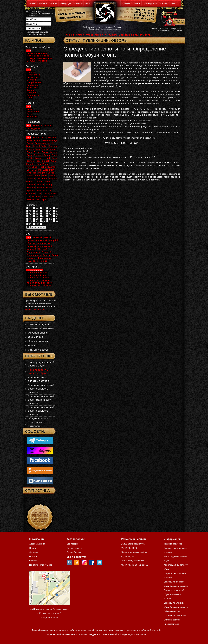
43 (35, 214)
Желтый (31, 243)
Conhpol (52, 149)
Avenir (37, 140)
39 (42, 211)
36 (55, 209)
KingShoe (32, 167)
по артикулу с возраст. (39, 283)
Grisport (39, 158)
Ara (44, 137)
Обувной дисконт (39, 333)
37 (29, 211)
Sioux (49, 188)
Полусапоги (33, 75)
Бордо (30, 240)
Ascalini (52, 137)
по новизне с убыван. (39, 280)
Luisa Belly (49, 170)
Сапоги (31, 72)
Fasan (37, 152)
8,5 (42, 222)
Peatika (31, 179)
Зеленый (32, 246)
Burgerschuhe (42, 143)
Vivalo (54, 193)
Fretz (30, 155)
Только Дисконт (74, 552)
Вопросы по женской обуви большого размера (41, 388)
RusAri (40, 185)
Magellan (32, 173)
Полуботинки (34, 82)
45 (49, 214)
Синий (55, 255)
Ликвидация (65, 3)
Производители (150, 3)
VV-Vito (36, 196)
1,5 (49, 219)
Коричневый (45, 246)
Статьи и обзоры (39, 350)
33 (35, 209)
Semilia (31, 188)
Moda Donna (34, 176)
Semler (40, 188)
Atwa (29, 140)
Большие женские (37, 53)
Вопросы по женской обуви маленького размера (41, 400)
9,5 (56, 222)
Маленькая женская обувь (134, 552)
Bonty (30, 143)
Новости (163, 3)
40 (49, 211)
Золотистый (44, 243)
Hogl (47, 158)
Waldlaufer (47, 196)
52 (29, 219)
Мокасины (32, 87)
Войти (88, 3)
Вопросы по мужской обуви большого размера (41, 411)
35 (49, 209)
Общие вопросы (38, 418)
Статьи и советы (172, 620)
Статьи (80, 35)
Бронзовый (42, 240)
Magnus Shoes (46, 173)
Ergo (29, 152)
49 (42, 216)
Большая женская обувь (133, 544)
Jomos (30, 161)
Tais (39, 190)
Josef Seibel (42, 161)
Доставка (126, 3)
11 (42, 224)
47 (29, 216)
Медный (42, 249)
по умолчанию (35, 270)
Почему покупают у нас (41, 565)
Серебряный (34, 255)
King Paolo (43, 164)
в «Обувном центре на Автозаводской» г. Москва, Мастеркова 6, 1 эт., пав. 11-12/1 (50, 613)
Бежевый (38, 237)
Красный (32, 249)
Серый (46, 255)
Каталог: (34, 40)
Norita (52, 176)
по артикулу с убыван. (39, 285)
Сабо (30, 98)
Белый (48, 237)
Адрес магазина (37, 544)
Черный (44, 261)
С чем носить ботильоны (176, 616)
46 (55, 214)
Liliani (38, 170)
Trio (39, 193)
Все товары (72, 544)
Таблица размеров (173, 544)
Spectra (31, 190)
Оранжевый (33, 252)
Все (29, 51)
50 (49, 216)
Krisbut (43, 167)
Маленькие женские (38, 56)
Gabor (47, 155)
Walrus (31, 199)
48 (35, 216)
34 (42, 209)
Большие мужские (37, 61)
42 (29, 214)
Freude (38, 155)
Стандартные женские (39, 58)
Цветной (32, 258)
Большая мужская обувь (133, 561)
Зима (30, 109)
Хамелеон (32, 261)
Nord (45, 176)
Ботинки (31, 80)
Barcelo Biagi (50, 140)
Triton (46, 193)
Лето (29, 114)
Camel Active (40, 146)
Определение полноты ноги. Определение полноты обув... (119, 35)
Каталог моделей (39, 324)
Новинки (43, 3)
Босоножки (33, 95)
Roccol (47, 182)
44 (42, 214)
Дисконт (53, 3)
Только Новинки (74, 548)
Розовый (46, 252)
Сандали (32, 92)
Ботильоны (33, 77)
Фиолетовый (45, 258)
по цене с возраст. (37, 273)
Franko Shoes (49, 152)
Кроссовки (33, 85)
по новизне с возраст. (39, 278)
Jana (54, 158)
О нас (173, 3)
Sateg (49, 185)
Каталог (33, 3)
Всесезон (32, 116)
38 (35, 211)
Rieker (39, 182)
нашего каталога (34, 309)
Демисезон (33, 111)
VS (28, 196)
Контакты (78, 3)
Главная (69, 35)
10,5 (36, 224)
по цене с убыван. (37, 275)
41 (55, 211)
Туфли (30, 90)
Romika (31, 185)
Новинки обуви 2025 (41, 328)
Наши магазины (38, 341)
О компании (36, 337)
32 (29, 209)
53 (35, 219)
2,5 (29, 222)
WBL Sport (42, 199)
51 (55, 216)
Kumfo (52, 167)
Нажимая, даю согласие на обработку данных (37, 33)
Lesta (30, 170)
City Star (41, 149)
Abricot (36, 137)
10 (29, 224)
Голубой (54, 240)
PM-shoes (42, 179)
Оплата (136, 3)
